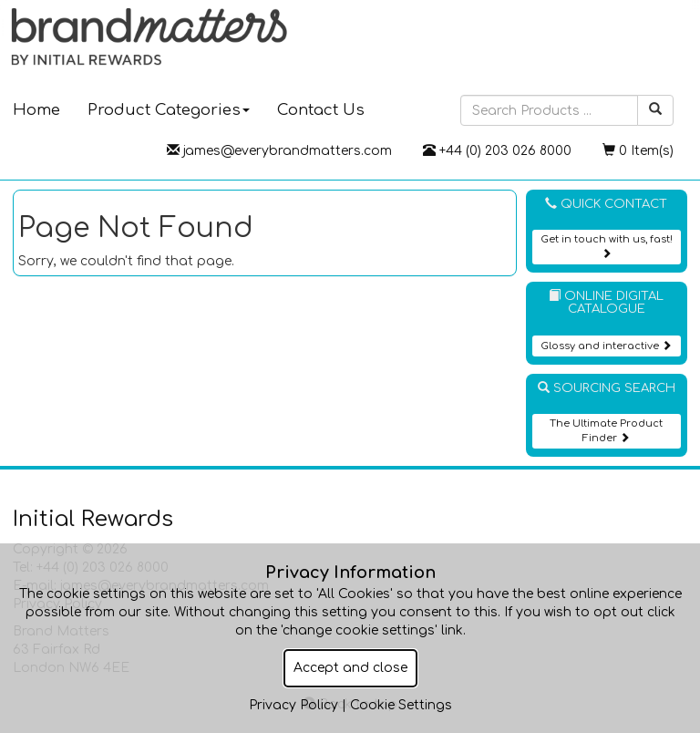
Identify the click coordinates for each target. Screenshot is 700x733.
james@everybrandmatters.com (279, 151)
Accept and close (350, 668)
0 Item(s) (638, 151)
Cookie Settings (401, 705)
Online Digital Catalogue (606, 303)
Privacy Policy (293, 705)
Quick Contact (606, 204)
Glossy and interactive (606, 346)
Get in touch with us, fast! (607, 246)
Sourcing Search (607, 388)
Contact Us (321, 110)
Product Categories (169, 110)
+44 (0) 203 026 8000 (497, 151)
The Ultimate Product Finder (606, 431)
